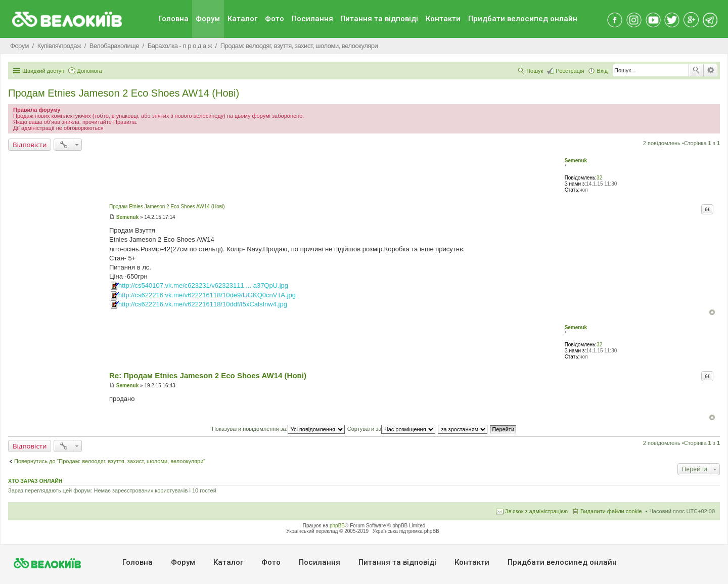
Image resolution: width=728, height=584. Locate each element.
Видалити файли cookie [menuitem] (611, 511)
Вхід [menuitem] (602, 71)
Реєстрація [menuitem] (570, 71)
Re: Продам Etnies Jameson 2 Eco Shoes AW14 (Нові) (208, 375)
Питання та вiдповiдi (379, 19)
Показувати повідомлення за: (278, 429)
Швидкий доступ (43, 71)
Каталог (242, 19)
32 (599, 178)
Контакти (443, 19)
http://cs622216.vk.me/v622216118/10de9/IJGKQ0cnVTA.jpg (207, 295)
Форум (208, 19)
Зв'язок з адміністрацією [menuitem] (536, 511)
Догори (712, 312)
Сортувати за (392, 429)
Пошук (696, 70)
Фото (275, 19)
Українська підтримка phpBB (406, 531)
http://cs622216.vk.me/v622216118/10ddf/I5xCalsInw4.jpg (203, 304)
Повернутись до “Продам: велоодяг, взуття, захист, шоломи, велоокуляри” (110, 461)
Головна (173, 19)
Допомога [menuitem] (89, 71)
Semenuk (576, 161)
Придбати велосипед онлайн (523, 19)
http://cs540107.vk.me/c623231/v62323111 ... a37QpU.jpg (203, 285)
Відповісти (30, 145)
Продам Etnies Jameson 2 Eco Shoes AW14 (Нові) (124, 93)
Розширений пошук (711, 70)
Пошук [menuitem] (535, 71)
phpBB (337, 526)
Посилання (312, 19)
